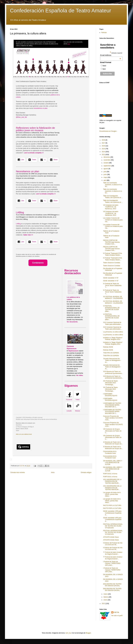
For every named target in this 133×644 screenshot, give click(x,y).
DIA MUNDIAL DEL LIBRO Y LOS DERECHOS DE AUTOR (113, 463)
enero (106, 600)
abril (105, 180)
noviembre (107, 160)
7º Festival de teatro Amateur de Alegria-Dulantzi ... (113, 553)
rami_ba (68, 633)
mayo (106, 177)
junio (105, 174)
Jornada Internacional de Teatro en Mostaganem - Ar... (112, 360)
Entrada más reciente (18, 472)
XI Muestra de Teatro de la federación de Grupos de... (113, 443)
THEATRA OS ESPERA (111, 353)
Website (78, 411)
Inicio (53, 472)
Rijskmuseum (74, 351)
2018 (104, 140)
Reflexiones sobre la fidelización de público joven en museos (35, 129)
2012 (104, 604)
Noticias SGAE (108, 347)
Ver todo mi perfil (117, 616)
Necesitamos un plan (28, 171)
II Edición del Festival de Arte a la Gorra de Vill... (113, 544)
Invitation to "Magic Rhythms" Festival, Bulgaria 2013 (113, 339)
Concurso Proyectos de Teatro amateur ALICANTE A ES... (113, 418)
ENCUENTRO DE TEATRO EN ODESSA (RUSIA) (112, 585)
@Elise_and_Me (21, 117)
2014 (104, 152)
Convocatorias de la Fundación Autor (110, 452)
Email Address (111, 55)
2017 (104, 143)
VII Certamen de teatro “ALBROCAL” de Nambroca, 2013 (111, 207)
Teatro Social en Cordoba (112, 263)
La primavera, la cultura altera (113, 332)
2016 (104, 146)
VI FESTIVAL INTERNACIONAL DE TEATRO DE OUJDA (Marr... (111, 309)
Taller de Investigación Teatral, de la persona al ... (113, 197)
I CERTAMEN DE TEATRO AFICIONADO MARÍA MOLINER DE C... (112, 405)
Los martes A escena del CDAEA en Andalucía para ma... (113, 220)
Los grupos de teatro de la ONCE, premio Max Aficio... (112, 494)
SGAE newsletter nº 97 (111, 278)
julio (105, 172)
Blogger (88, 633)
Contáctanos (38, 263)
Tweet (34, 160)
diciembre (107, 157)
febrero (106, 597)
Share (56, 160)
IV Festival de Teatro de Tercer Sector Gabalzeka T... (112, 285)
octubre (106, 163)
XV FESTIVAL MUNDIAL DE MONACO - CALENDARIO (113, 298)
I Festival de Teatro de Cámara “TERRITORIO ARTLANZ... (112, 563)
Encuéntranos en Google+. (108, 131)
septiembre (107, 166)
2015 (104, 149)
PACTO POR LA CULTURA (112, 505)
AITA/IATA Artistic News (111, 537)
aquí (69, 44)
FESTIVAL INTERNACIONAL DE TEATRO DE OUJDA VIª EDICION (113, 526)
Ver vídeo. (80, 375)
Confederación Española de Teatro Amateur (61, 11)
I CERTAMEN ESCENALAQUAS (110, 395)
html (104, 66)
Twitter (78, 400)
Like (23, 160)
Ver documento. (72, 322)
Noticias (104, 32)
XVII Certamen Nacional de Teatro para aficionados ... (113, 323)
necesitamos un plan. (41, 108)
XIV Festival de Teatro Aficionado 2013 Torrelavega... (110, 383)
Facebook (69, 400)
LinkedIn (69, 411)
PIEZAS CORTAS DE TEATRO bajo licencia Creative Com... (111, 242)
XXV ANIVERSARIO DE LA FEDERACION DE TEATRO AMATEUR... (112, 481)
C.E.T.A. (117, 612)
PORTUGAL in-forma (110, 474)
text (104, 69)
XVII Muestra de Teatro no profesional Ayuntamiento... (113, 372)
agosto (106, 169)
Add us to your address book (24, 434)
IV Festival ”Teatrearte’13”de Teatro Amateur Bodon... (113, 254)
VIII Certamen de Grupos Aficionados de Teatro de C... (112, 431)
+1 (45, 160)
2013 (104, 155)
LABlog (20, 212)
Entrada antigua (86, 472)
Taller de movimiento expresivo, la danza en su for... (113, 185)
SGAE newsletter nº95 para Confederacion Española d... (112, 513)
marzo (106, 594)
